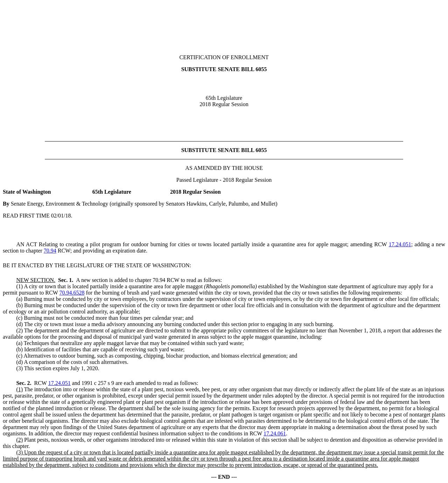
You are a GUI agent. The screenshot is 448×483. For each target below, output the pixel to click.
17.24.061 (275, 433)
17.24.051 (400, 244)
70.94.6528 (72, 293)
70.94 (50, 251)
